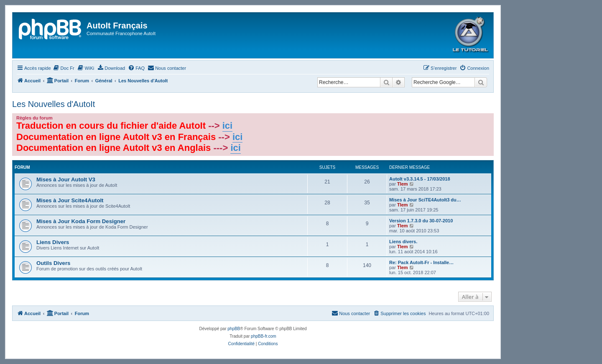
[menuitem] (64, 68)
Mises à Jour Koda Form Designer (81, 221)
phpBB (234, 329)
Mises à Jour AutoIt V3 (66, 179)
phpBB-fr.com (264, 336)
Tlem (403, 184)
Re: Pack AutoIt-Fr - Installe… (421, 262)
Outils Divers (53, 263)
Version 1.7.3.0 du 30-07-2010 (421, 221)
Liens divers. (403, 242)
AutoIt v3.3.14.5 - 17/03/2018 (420, 179)
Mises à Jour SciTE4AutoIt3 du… (425, 200)
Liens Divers (53, 242)
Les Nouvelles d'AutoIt (54, 104)
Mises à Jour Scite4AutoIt (70, 200)
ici (227, 126)
